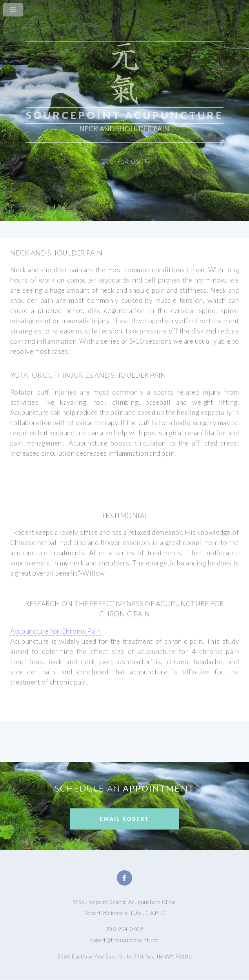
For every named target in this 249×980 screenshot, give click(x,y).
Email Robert (124, 819)
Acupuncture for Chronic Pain (55, 631)
